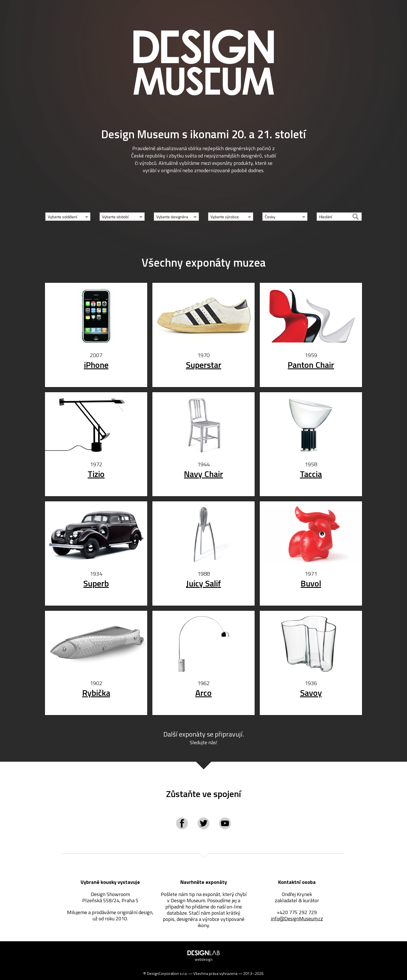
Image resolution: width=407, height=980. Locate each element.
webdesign (204, 963)
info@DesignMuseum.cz (297, 920)
